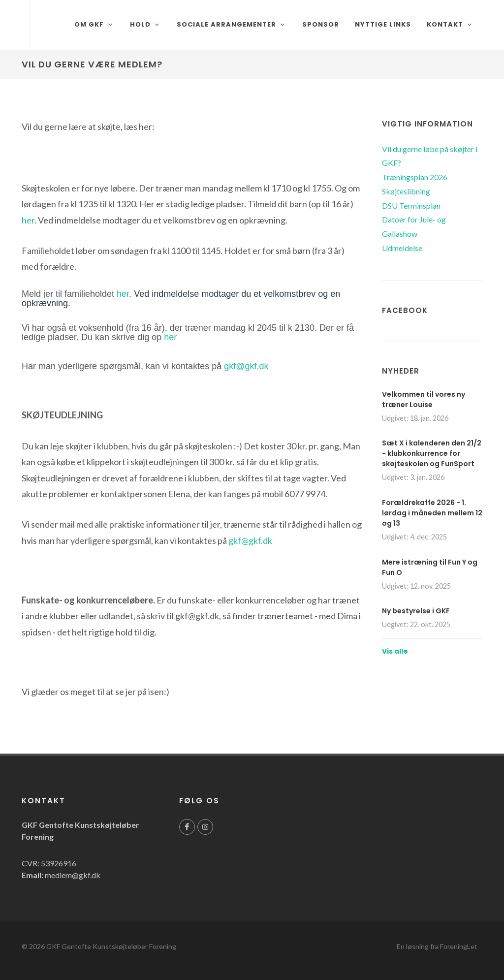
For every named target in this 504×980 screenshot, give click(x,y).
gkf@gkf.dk (246, 366)
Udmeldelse (402, 248)
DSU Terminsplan (411, 205)
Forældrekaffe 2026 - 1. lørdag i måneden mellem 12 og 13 (432, 513)
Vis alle (395, 651)
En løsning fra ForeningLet (437, 946)
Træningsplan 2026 (415, 177)
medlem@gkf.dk (73, 875)
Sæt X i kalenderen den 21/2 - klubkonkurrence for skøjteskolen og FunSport (432, 453)
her (28, 220)
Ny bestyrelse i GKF (416, 611)
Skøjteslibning (406, 191)
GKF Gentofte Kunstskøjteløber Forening (111, 946)
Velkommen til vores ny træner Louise (424, 399)
